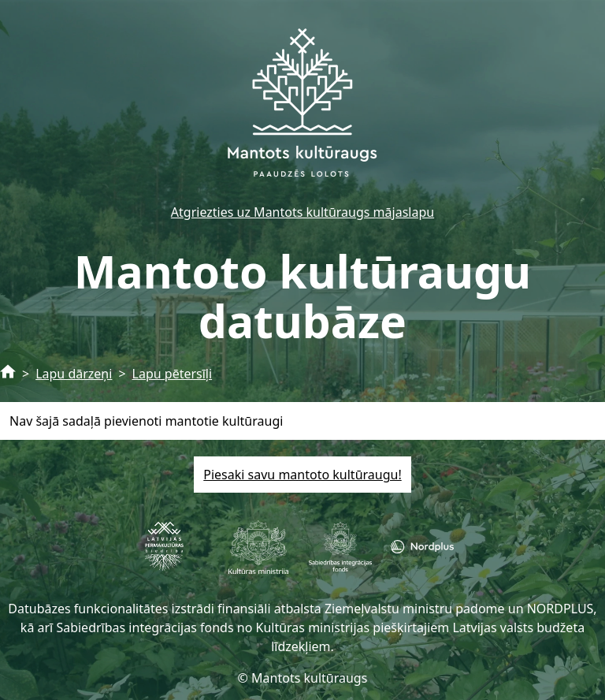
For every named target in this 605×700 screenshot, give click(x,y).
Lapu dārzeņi (74, 374)
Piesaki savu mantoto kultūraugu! (302, 475)
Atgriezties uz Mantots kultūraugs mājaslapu (302, 212)
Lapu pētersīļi (173, 374)
